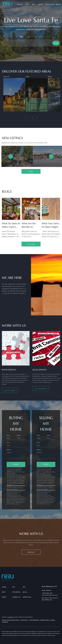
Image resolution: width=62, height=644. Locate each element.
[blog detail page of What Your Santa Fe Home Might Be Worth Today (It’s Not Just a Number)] (51, 218)
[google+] (43, 608)
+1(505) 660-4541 (47, 593)
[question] (16, 455)
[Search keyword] (26, 43)
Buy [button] (27, 4)
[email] (16, 445)
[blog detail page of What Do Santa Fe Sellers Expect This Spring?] (11, 218)
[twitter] (51, 604)
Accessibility (5, 622)
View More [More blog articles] (31, 244)
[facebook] (43, 604)
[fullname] (11, 438)
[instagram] (55, 604)
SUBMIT (16, 464)
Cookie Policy (24, 620)
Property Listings (45, 620)
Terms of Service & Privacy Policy (11, 620)
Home (20, 4)
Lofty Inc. (11, 617)
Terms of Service (13, 488)
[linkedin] (47, 604)
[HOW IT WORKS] (10, 390)
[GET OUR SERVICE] (41, 388)
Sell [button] (34, 4)
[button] (8, 4)
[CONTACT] (31, 552)
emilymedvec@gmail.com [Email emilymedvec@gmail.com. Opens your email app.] (50, 595)
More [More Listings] (31, 171)
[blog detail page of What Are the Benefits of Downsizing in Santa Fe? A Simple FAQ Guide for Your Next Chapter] (31, 218)
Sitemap (53, 620)
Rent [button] (41, 4)
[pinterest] (58, 604)
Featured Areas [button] (53, 4)
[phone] (21, 438)
